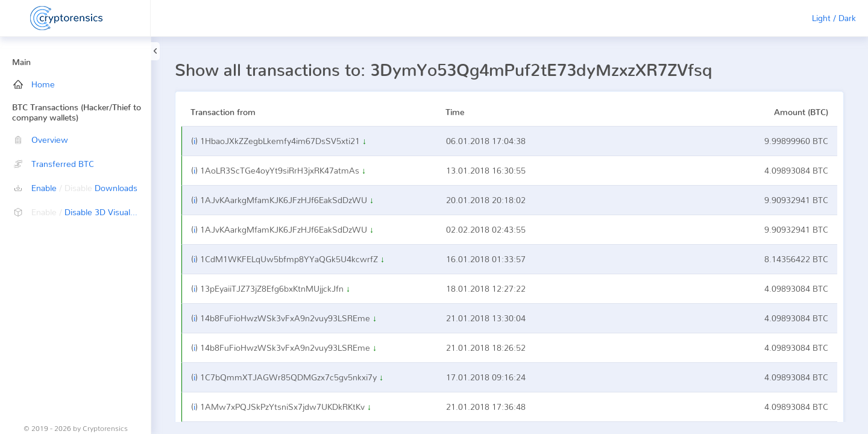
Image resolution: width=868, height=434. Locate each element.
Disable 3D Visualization (82, 212)
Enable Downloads (75, 188)
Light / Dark (834, 18)
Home (34, 84)
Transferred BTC (54, 164)
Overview (41, 140)
